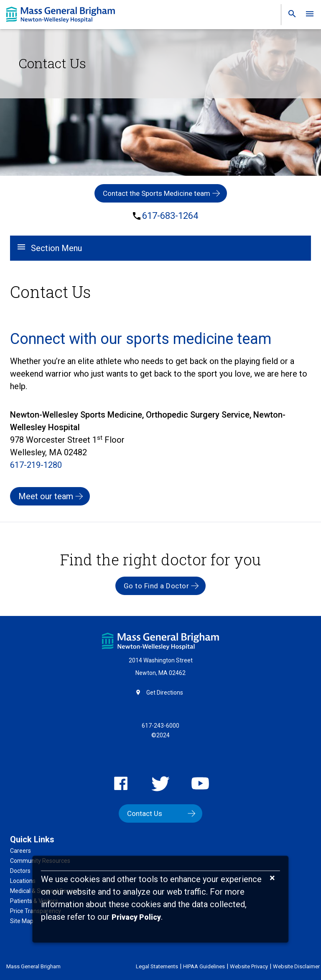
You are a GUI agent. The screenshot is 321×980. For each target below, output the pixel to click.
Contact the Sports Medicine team (157, 193)
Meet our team (46, 496)
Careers (20, 851)
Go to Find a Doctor (157, 586)
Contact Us (145, 813)
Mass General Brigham (33, 966)
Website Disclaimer (296, 966)
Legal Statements (157, 966)
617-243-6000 (160, 726)
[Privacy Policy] (136, 917)
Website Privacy (249, 966)
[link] (290, 16)
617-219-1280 (36, 465)
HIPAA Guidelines (204, 966)
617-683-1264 (170, 216)
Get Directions (165, 693)
